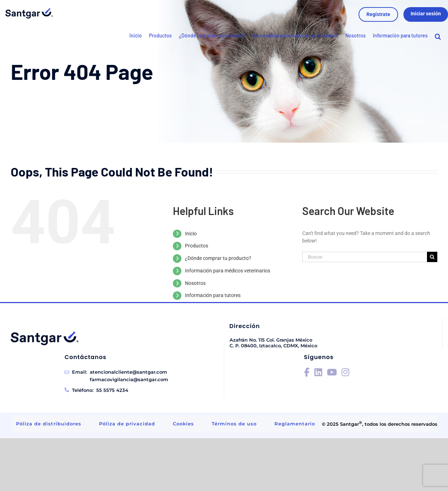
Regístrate (378, 14)
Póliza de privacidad (127, 424)
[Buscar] (365, 257)
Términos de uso (234, 424)
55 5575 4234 (112, 390)
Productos (197, 246)
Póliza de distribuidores (49, 424)
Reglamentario (295, 424)
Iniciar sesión (426, 14)
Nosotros (195, 283)
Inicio (191, 234)
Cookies (183, 424)
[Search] (438, 38)
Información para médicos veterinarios (228, 271)
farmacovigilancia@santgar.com (129, 379)
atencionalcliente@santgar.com (128, 372)
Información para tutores (213, 295)
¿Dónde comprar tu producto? (218, 258)
